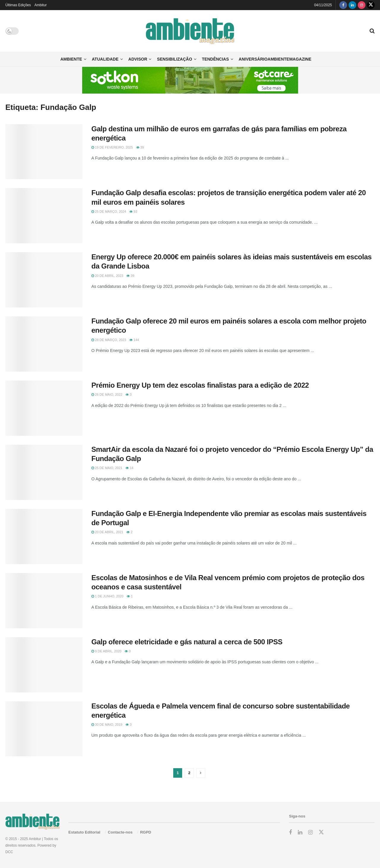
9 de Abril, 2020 (106, 651)
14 (129, 468)
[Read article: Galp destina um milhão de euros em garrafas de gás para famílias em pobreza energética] (44, 152)
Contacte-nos (120, 832)
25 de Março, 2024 (109, 212)
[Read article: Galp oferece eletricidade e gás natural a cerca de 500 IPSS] (44, 665)
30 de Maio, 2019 (107, 725)
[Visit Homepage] (190, 31)
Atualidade (105, 59)
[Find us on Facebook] (343, 5)
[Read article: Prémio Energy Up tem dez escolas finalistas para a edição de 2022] (44, 408)
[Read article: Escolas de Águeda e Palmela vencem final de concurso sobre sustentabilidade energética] (44, 729)
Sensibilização (174, 59)
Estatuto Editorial (85, 832)
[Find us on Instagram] (362, 5)
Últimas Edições (18, 5)
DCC (9, 852)
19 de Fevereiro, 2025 (112, 147)
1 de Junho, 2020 (107, 596)
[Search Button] (372, 31)
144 (134, 340)
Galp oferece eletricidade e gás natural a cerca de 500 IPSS (187, 642)
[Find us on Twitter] (371, 5)
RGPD (146, 832)
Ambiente (71, 59)
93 (133, 212)
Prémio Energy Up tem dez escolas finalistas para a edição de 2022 (200, 385)
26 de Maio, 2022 (107, 394)
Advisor (138, 59)
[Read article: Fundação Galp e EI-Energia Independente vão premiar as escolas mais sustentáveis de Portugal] (44, 536)
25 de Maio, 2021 (107, 468)
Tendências (216, 59)
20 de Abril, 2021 (107, 532)
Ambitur (40, 5)
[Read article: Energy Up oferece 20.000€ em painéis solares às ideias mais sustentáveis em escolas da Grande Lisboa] (44, 280)
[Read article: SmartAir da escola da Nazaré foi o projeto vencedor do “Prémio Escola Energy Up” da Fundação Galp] (44, 472)
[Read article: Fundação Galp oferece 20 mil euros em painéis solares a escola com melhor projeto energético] (44, 344)
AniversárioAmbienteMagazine (275, 59)
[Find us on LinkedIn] (352, 5)
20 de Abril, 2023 (107, 276)
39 (140, 147)
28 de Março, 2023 (109, 340)
